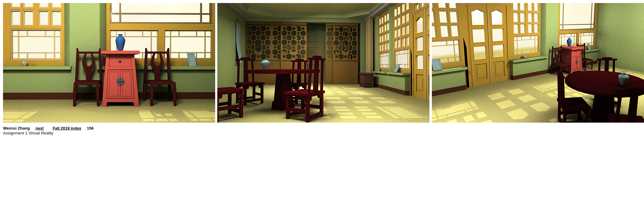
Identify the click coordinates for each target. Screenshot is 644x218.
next (39, 128)
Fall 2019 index (67, 128)
